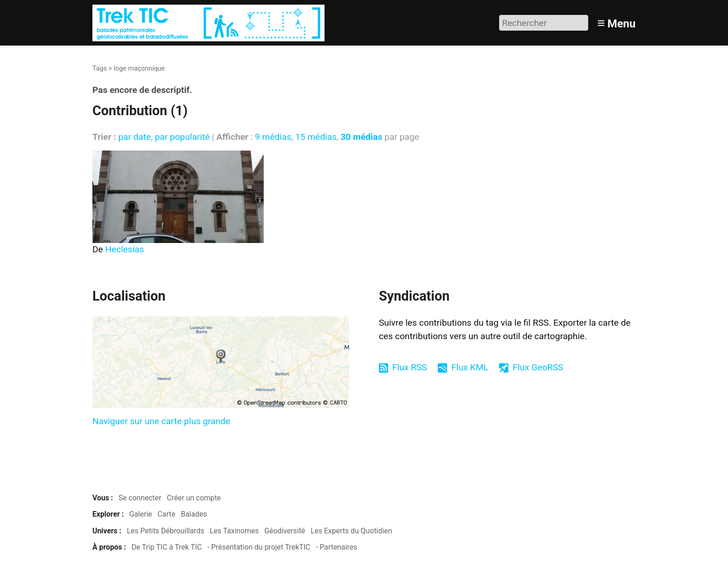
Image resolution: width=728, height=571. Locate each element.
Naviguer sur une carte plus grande (161, 421)
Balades (194, 514)
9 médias (273, 137)
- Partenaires (336, 547)
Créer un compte (194, 498)
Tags (100, 69)
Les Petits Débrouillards (166, 531)
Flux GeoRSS (538, 367)
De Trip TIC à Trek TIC (166, 547)
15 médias (316, 137)
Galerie (140, 514)
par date (135, 137)
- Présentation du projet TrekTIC (259, 547)
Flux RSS (410, 367)
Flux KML (470, 367)
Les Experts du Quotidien (351, 531)
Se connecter (140, 498)
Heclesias (125, 249)
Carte (166, 514)
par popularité (182, 137)
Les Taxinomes (234, 531)
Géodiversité (285, 531)
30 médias (362, 137)
